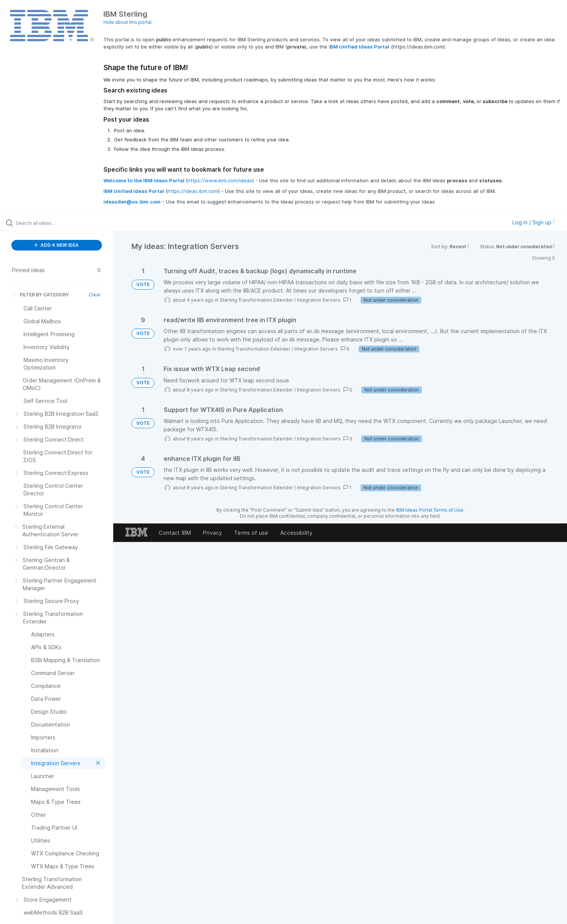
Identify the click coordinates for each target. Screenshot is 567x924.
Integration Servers (319, 300)
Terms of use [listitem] (251, 533)
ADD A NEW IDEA (56, 245)
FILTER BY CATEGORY (41, 295)
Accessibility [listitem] (296, 533)
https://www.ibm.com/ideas (220, 180)
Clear (95, 295)
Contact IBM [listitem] (175, 533)
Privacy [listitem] (212, 533)
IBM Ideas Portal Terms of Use (430, 510)
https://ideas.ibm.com (193, 191)
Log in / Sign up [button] (534, 222)
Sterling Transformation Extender (256, 300)
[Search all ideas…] (66, 223)
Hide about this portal (127, 22)
